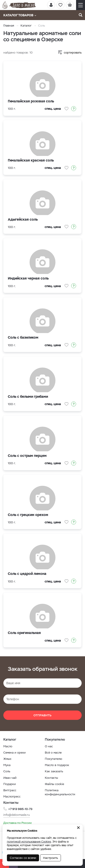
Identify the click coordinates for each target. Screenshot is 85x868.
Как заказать (54, 771)
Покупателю (54, 759)
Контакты (51, 778)
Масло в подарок (57, 765)
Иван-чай (10, 778)
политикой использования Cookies (29, 842)
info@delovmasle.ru (17, 815)
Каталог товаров (20, 15)
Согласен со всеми (23, 858)
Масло (8, 746)
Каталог (26, 26)
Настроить (51, 858)
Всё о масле (53, 753)
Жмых (7, 759)
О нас (49, 746)
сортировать (73, 53)
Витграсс (10, 790)
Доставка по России (18, 823)
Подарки (10, 784)
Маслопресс (12, 797)
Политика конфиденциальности (60, 792)
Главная (9, 26)
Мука (7, 765)
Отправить (42, 715)
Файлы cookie (54, 784)
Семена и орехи (15, 753)
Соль (7, 771)
